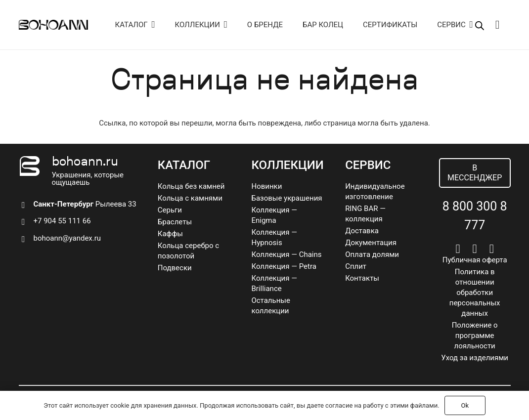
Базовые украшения (287, 198)
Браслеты (175, 222)
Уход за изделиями (475, 358)
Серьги (170, 210)
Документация (371, 243)
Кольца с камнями (190, 198)
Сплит (356, 266)
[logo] (53, 25)
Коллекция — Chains (286, 254)
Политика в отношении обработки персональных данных (475, 293)
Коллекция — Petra (284, 266)
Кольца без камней (191, 186)
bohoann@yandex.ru (67, 238)
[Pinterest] (492, 249)
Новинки (266, 186)
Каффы (170, 234)
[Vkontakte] (458, 249)
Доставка (362, 231)
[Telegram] (475, 249)
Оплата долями (372, 254)
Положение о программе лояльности (475, 336)
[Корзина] (498, 25)
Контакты (362, 278)
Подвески (175, 268)
